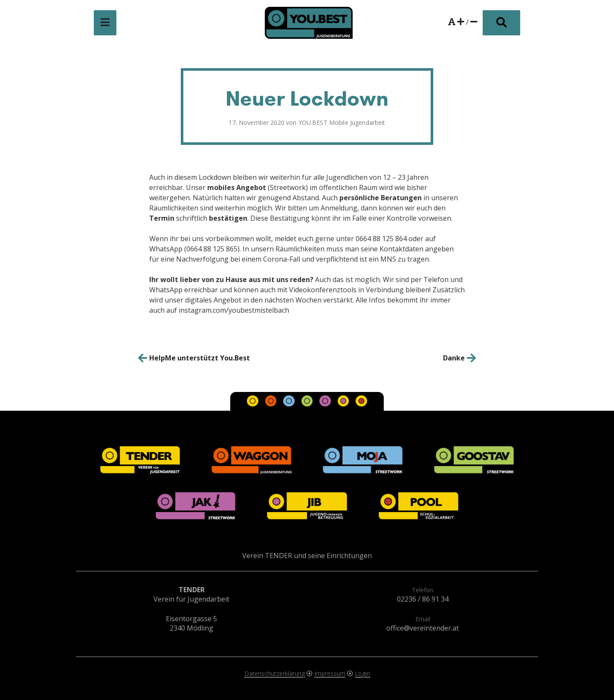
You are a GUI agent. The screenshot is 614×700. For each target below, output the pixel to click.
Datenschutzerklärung (275, 673)
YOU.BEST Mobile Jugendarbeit (342, 122)
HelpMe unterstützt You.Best (200, 358)
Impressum (330, 673)
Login (362, 673)
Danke (454, 358)
